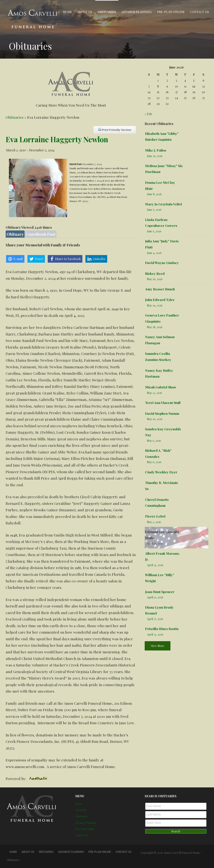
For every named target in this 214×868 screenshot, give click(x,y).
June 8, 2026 (154, 194)
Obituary (15, 234)
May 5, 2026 (154, 441)
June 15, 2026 (155, 156)
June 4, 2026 (154, 253)
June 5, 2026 (154, 210)
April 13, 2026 (155, 634)
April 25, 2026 (155, 543)
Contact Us (199, 12)
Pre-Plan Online (171, 12)
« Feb (148, 114)
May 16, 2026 (155, 419)
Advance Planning (137, 12)
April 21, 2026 (155, 597)
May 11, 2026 (155, 393)
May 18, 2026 (155, 327)
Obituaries (107, 12)
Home (67, 12)
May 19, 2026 (155, 305)
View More (158, 646)
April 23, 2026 (155, 565)
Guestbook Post (41, 234)
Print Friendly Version (115, 130)
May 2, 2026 (154, 522)
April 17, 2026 (155, 619)
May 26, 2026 (155, 279)
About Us (85, 12)
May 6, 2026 (154, 462)
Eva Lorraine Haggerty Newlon (57, 139)
